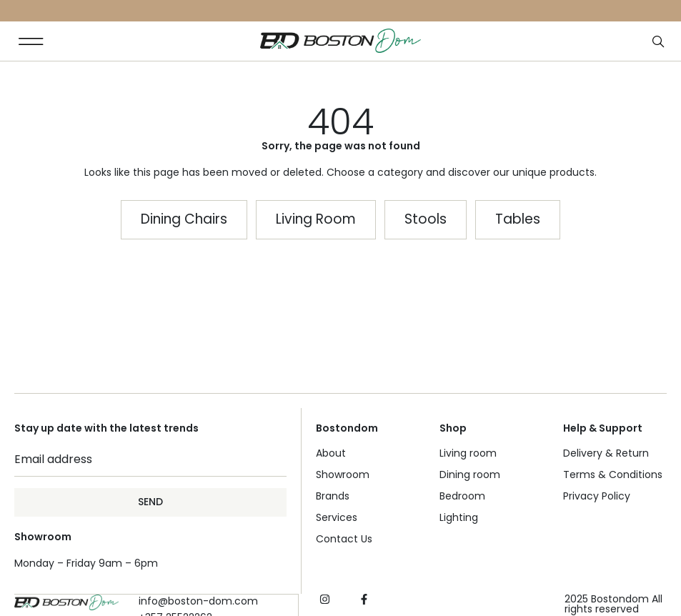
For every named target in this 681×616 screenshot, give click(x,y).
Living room (468, 453)
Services (337, 517)
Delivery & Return (606, 453)
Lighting (459, 517)
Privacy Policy (597, 496)
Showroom (343, 475)
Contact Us (344, 539)
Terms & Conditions (613, 475)
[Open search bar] (660, 42)
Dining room (470, 475)
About (331, 453)
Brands (333, 496)
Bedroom (462, 496)
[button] (31, 41)
